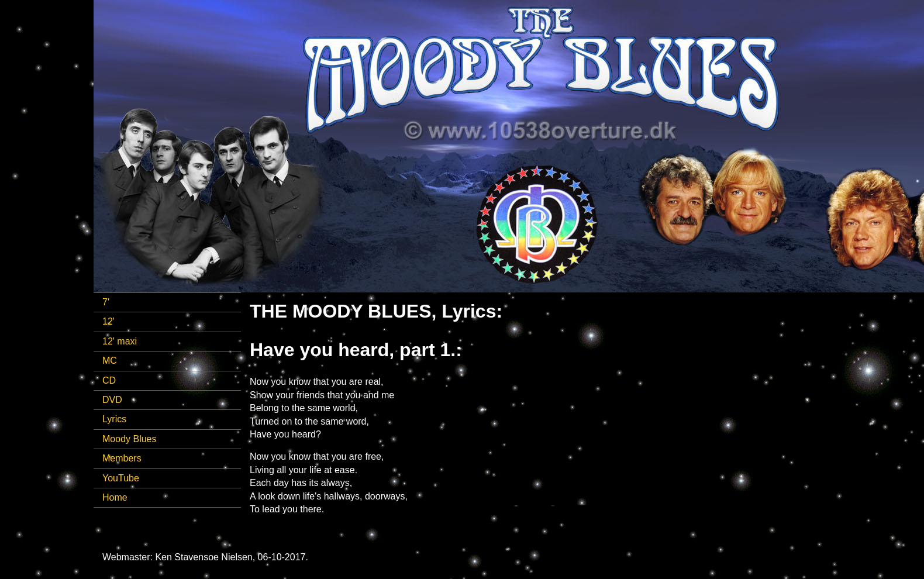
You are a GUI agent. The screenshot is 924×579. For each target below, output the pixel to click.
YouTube (121, 478)
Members (122, 458)
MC (110, 361)
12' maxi (120, 341)
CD (109, 380)
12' (108, 321)
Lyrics (114, 419)
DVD (112, 400)
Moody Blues (130, 439)
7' (106, 302)
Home (115, 497)
